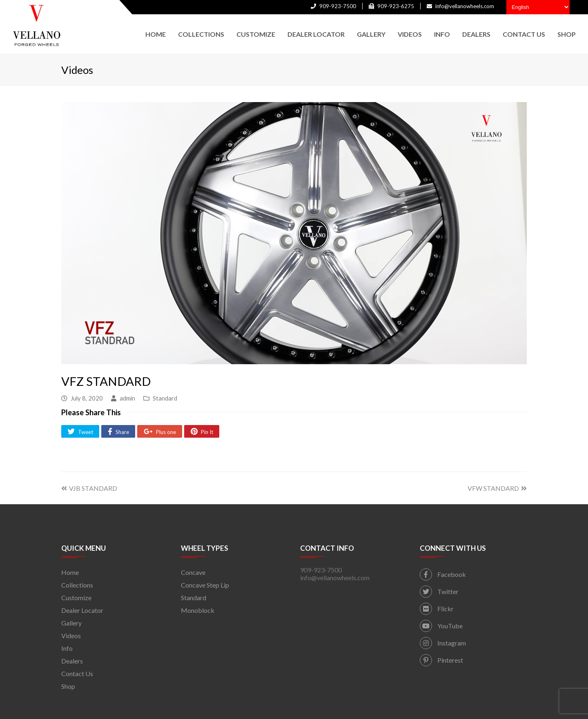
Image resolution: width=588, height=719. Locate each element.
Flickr (437, 609)
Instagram (443, 643)
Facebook (443, 574)
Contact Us (77, 673)
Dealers (72, 661)
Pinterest (441, 660)
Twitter (439, 591)
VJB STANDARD (89, 488)
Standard (165, 398)
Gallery (71, 623)
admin (127, 398)
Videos (71, 636)
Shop (68, 686)
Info (67, 648)
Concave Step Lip (205, 585)
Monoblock (198, 610)
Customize (76, 598)
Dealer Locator (82, 610)
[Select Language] (538, 7)
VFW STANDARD (497, 488)
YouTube (441, 626)
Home (70, 572)
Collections (77, 585)
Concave (193, 572)
